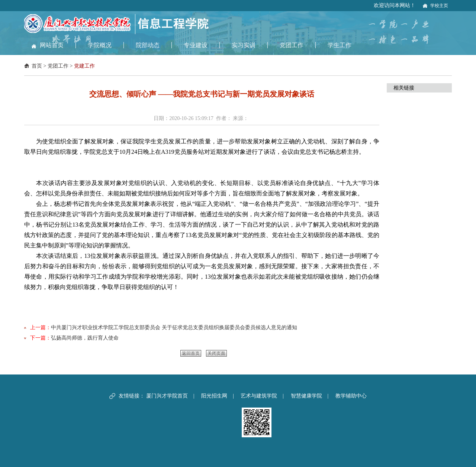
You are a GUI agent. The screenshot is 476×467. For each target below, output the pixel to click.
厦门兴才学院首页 (167, 396)
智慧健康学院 (306, 396)
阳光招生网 (214, 396)
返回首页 (191, 353)
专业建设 (196, 45)
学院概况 (100, 45)
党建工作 (84, 66)
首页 (37, 66)
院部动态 (148, 45)
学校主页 (439, 6)
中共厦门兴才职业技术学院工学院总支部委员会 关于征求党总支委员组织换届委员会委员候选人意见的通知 (174, 327)
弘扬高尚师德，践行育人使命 (85, 338)
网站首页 (52, 45)
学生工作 (340, 45)
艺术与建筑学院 (259, 396)
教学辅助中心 (351, 396)
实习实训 (244, 45)
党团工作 (292, 45)
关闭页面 (216, 353)
